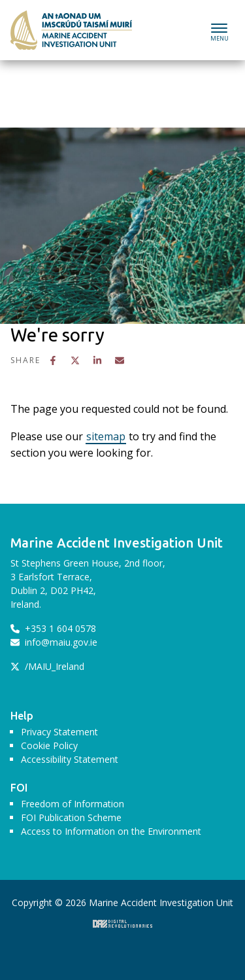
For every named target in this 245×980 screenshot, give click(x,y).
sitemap (106, 436)
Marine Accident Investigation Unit (71, 30)
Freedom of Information (73, 804)
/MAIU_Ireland (47, 666)
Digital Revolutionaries (122, 924)
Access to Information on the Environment (111, 831)
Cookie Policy (49, 745)
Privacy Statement (59, 732)
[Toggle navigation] (219, 30)
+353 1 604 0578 (53, 628)
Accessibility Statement (70, 759)
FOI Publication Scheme (71, 817)
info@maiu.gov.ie (54, 642)
